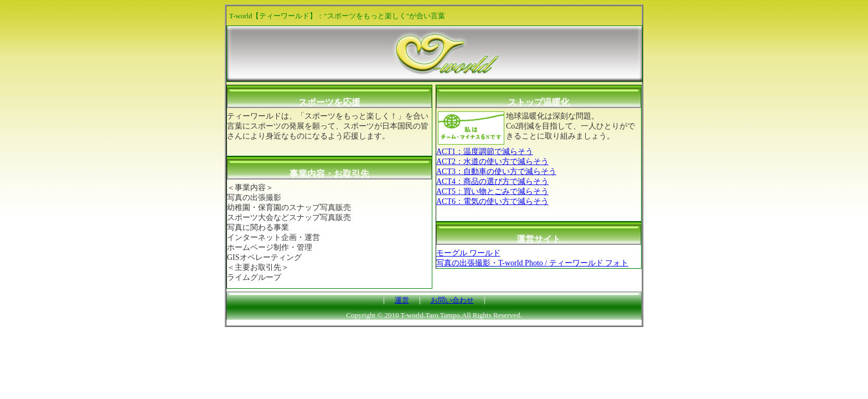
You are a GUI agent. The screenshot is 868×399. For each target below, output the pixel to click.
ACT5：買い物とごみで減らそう (492, 191)
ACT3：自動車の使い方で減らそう (496, 172)
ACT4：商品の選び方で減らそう (492, 181)
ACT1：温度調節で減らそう (485, 152)
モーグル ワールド (468, 253)
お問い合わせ (452, 300)
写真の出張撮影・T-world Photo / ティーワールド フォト (532, 263)
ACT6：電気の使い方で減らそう (492, 201)
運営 (402, 300)
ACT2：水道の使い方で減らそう (492, 162)
